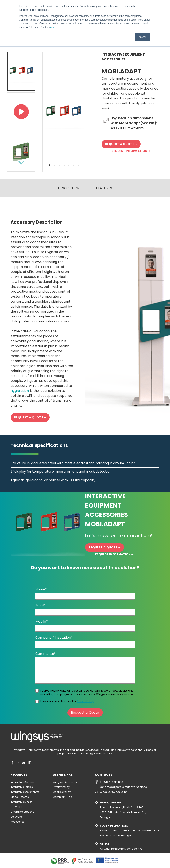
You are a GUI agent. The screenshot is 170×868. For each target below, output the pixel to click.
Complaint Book (63, 797)
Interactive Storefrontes (25, 792)
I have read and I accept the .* (68, 701)
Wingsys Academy (65, 782)
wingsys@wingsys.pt (113, 792)
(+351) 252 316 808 (111, 782)
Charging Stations (22, 812)
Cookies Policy (62, 792)
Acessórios (17, 822)
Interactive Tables (22, 787)
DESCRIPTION (69, 188)
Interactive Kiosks (21, 802)
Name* (41, 589)
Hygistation (20, 391)
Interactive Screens (23, 782)
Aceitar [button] (142, 37)
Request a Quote (85, 712)
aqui (53, 27)
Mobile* (42, 621)
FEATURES (104, 188)
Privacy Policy (85, 701)
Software (16, 817)
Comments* (45, 654)
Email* (41, 605)
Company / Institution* (54, 638)
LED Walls (16, 807)
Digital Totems (20, 797)
